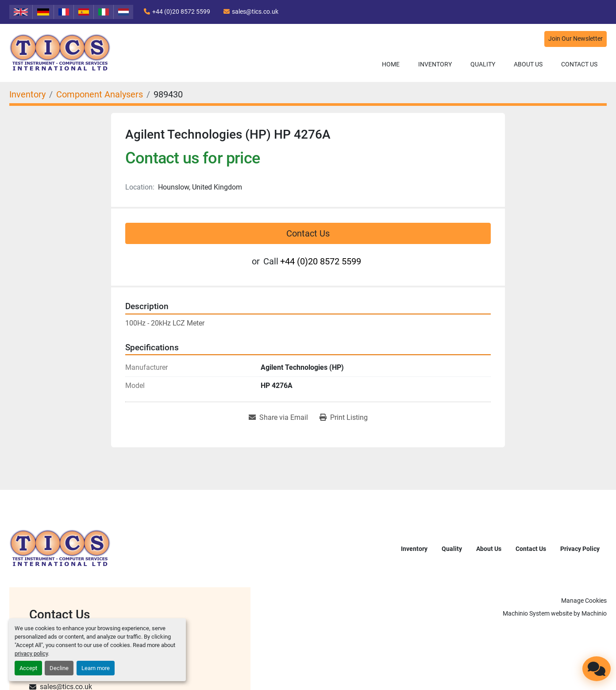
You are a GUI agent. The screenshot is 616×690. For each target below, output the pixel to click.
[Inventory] (27, 94)
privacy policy (31, 653)
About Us (528, 64)
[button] (435, 64)
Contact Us (579, 64)
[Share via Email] (278, 418)
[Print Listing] (344, 418)
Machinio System (526, 613)
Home (391, 64)
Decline (59, 668)
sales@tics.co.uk (255, 12)
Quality (483, 64)
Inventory (435, 64)
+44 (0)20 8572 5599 (181, 12)
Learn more (96, 668)
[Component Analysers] (100, 94)
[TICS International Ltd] (60, 548)
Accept (28, 668)
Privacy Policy (580, 549)
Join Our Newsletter (576, 39)
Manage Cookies (584, 601)
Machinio (594, 613)
